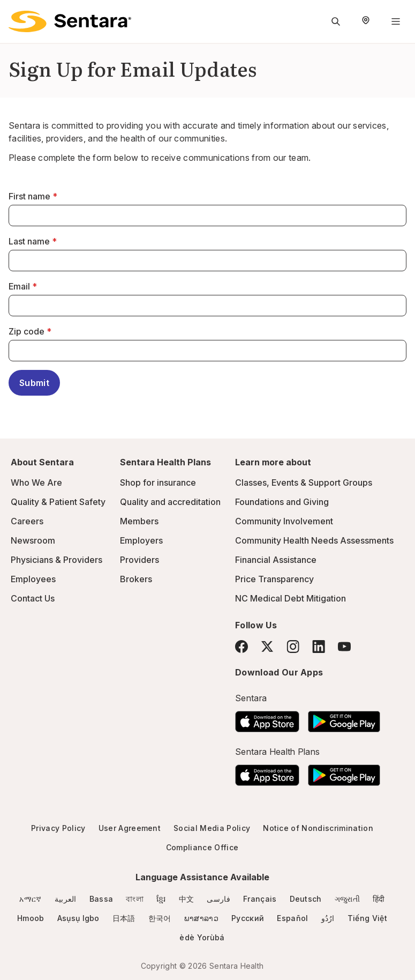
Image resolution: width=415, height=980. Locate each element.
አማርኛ (30, 899)
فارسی (218, 899)
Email (19, 286)
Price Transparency (274, 579)
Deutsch (306, 899)
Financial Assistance (276, 560)
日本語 (124, 918)
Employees (33, 579)
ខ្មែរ (161, 899)
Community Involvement (284, 521)
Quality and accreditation (170, 502)
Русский (248, 918)
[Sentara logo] (70, 21)
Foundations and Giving (282, 502)
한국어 (160, 918)
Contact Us (33, 598)
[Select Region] (366, 21)
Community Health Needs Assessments (314, 540)
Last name (29, 241)
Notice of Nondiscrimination (318, 828)
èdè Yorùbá (202, 937)
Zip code (27, 331)
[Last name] (207, 261)
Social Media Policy (212, 828)
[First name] (207, 216)
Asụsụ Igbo (78, 918)
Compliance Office (202, 847)
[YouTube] (344, 647)
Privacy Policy (58, 828)
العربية (66, 899)
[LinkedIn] (319, 646)
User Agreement (130, 828)
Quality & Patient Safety (58, 502)
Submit (34, 383)
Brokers (136, 579)
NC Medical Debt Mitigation (290, 598)
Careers (27, 521)
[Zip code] (207, 351)
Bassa (101, 899)
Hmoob (31, 918)
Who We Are (36, 482)
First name (29, 196)
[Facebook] (242, 647)
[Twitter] (267, 647)
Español (292, 918)
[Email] (207, 306)
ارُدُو (328, 918)
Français (260, 899)
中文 (187, 899)
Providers (139, 560)
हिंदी (379, 899)
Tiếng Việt (367, 918)
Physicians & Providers (56, 560)
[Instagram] (293, 646)
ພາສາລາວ (201, 918)
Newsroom (33, 540)
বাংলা (135, 899)
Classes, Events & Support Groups (304, 482)
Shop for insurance (158, 482)
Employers (141, 540)
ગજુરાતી (347, 899)
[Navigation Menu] (396, 21)
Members (139, 521)
